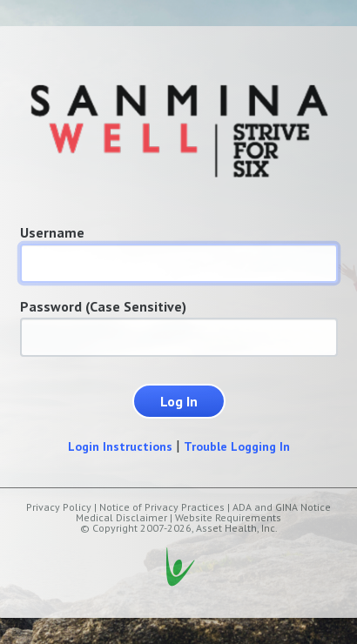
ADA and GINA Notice (282, 507)
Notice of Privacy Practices (162, 507)
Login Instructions (120, 446)
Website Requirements (228, 517)
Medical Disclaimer (121, 517)
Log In (179, 401)
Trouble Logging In (237, 446)
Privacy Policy (59, 507)
